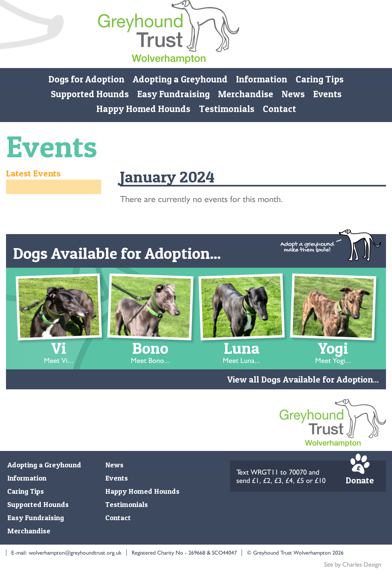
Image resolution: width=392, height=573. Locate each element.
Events (327, 94)
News (293, 94)
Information (262, 79)
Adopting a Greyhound (180, 79)
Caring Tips (320, 79)
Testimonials (227, 109)
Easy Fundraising (173, 94)
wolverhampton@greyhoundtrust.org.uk (75, 553)
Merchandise (246, 94)
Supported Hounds (90, 94)
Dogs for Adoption (86, 79)
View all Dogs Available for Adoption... (303, 379)
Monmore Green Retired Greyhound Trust (169, 34)
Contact (279, 109)
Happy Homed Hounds (143, 109)
